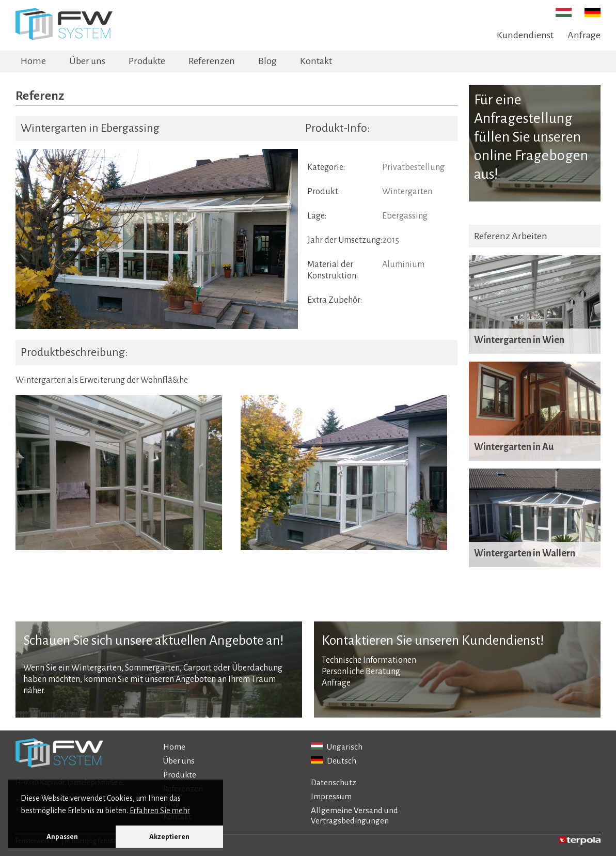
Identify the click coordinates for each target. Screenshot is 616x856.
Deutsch (334, 761)
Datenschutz (334, 782)
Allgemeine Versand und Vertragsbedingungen (354, 815)
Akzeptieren (169, 837)
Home (33, 61)
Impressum (331, 796)
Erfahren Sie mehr (160, 811)
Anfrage (584, 35)
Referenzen (212, 61)
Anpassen (62, 837)
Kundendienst (525, 35)
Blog (267, 61)
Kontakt (316, 61)
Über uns (87, 61)
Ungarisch (337, 747)
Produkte (147, 61)
